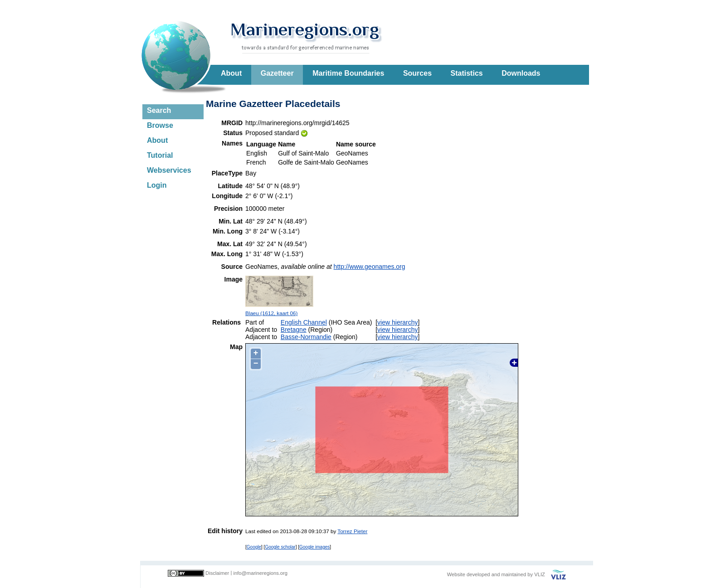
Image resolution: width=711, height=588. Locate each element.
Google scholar (280, 547)
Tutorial (160, 155)
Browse (160, 125)
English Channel (304, 322)
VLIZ (540, 574)
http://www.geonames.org (370, 267)
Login (157, 185)
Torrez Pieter (352, 531)
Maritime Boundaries (348, 73)
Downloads (521, 73)
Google (254, 547)
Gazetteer (277, 73)
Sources (417, 73)
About (231, 73)
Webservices (169, 170)
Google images (314, 547)
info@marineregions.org (260, 573)
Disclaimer (217, 573)
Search (159, 110)
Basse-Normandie (306, 337)
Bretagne (294, 330)
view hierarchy (397, 322)
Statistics (467, 73)
